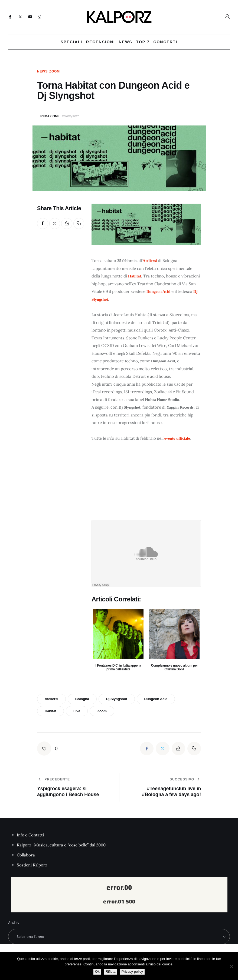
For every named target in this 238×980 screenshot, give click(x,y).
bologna (82, 699)
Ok (97, 971)
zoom (102, 711)
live (77, 711)
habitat (50, 711)
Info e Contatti (30, 835)
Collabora (26, 855)
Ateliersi (150, 261)
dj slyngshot (117, 699)
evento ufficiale (177, 438)
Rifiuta (111, 971)
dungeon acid (156, 699)
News (42, 71)
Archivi (14, 922)
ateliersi (51, 699)
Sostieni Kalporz (32, 865)
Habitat (135, 276)
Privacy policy (132, 971)
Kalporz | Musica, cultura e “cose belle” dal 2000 (61, 845)
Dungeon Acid (159, 292)
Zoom (55, 71)
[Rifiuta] (231, 966)
